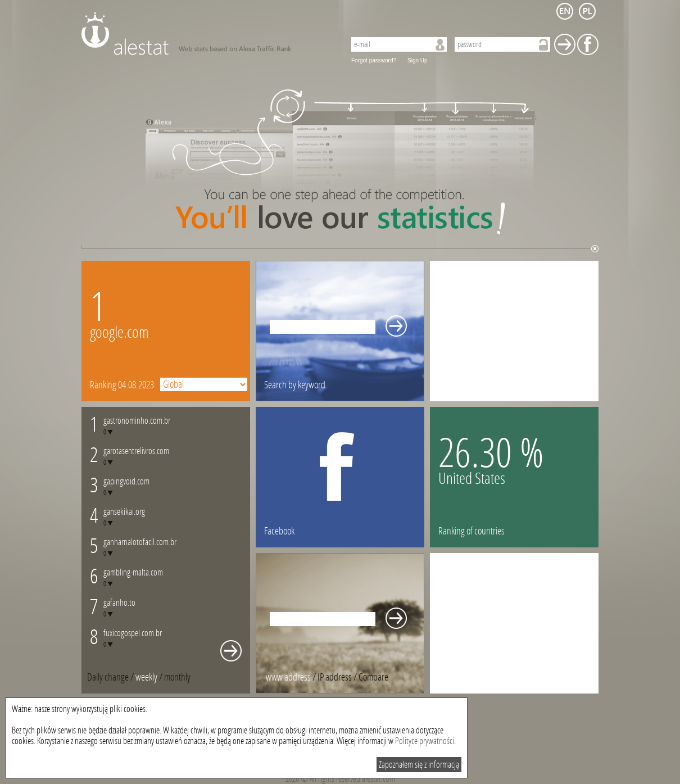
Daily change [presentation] (108, 677)
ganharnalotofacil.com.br (140, 542)
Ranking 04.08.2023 (122, 385)
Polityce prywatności (425, 741)
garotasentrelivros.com (136, 451)
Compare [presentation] (373, 677)
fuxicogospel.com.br (133, 633)
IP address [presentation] (335, 677)
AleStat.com (207, 34)
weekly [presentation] (146, 677)
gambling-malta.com (133, 572)
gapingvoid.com (126, 481)
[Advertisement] (514, 331)
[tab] (177, 677)
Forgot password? (374, 60)
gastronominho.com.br (137, 421)
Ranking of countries (472, 531)
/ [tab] (111, 677)
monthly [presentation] (177, 677)
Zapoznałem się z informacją (419, 765)
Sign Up (418, 60)
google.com (119, 332)
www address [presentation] (288, 677)
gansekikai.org (124, 512)
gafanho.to (119, 603)
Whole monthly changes (231, 651)
